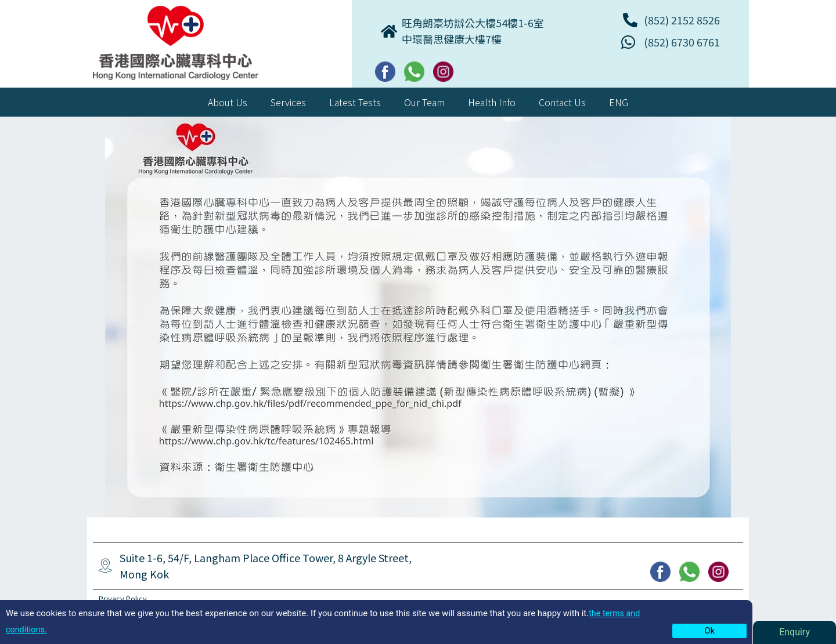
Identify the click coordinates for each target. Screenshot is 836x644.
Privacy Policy (125, 598)
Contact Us (562, 102)
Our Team (424, 102)
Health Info (492, 102)
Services (288, 102)
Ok (709, 631)
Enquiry (794, 632)
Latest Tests (355, 102)
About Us (228, 102)
